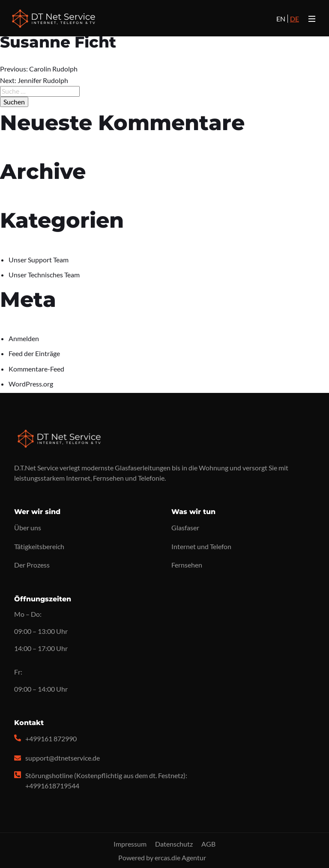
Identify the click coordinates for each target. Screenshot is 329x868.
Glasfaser (185, 528)
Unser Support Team (39, 260)
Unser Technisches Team (44, 275)
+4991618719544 (52, 786)
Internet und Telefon (201, 546)
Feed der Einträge (34, 353)
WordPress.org (31, 384)
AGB (208, 844)
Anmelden (24, 338)
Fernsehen (187, 565)
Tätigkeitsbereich (39, 546)
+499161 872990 (51, 739)
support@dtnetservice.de (63, 758)
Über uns (28, 528)
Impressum (130, 844)
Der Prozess (32, 565)
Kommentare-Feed (36, 369)
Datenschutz (174, 844)
